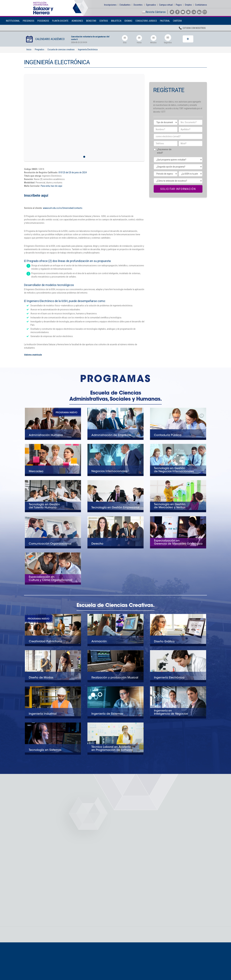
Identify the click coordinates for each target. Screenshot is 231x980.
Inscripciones (110, 5)
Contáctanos (201, 5)
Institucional (13, 21)
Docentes (138, 5)
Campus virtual (166, 5)
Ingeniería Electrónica (88, 49)
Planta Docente (60, 21)
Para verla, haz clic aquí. (52, 186)
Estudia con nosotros (192, 29)
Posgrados (43, 21)
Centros (104, 21)
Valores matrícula (33, 355)
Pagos (179, 5)
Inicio (29, 49)
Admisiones (77, 21)
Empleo (188, 5)
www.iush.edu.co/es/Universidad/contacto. (63, 208)
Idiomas (128, 21)
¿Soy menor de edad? (165, 151)
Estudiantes (125, 5)
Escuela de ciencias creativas (61, 49)
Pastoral (165, 21)
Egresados (151, 5)
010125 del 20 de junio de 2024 (73, 172)
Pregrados (29, 21)
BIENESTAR (91, 21)
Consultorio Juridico (146, 21)
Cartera (177, 21)
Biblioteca (116, 21)
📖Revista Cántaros (154, 12)
